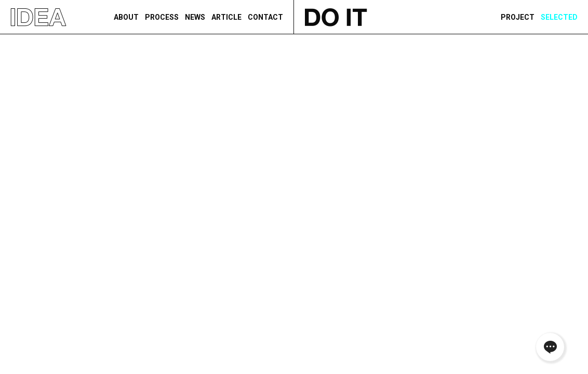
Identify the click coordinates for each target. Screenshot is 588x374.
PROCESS (162, 17)
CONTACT (265, 17)
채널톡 (550, 347)
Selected (559, 17)
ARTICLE (226, 17)
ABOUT (126, 17)
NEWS (195, 17)
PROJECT (518, 17)
